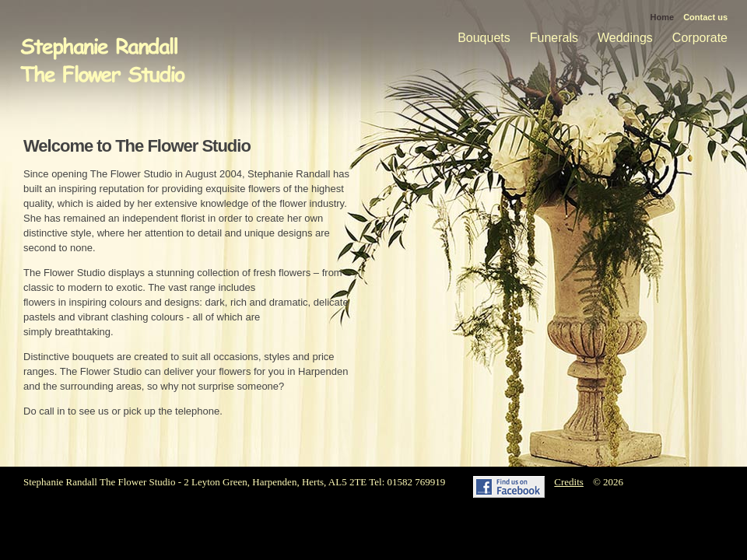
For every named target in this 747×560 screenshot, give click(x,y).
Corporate (700, 38)
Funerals (554, 38)
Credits (569, 482)
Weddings (625, 38)
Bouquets (484, 38)
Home (663, 17)
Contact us (705, 17)
